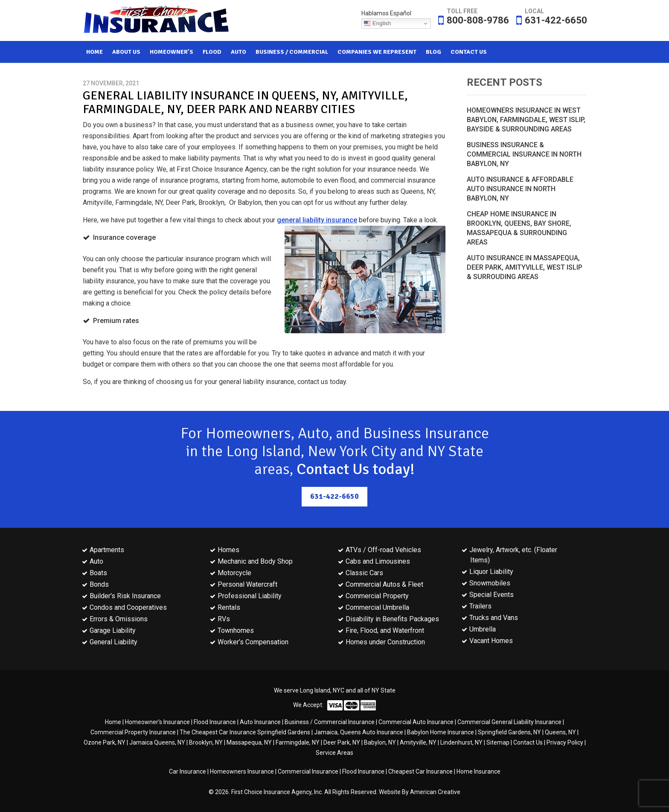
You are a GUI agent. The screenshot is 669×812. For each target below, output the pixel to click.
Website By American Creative (420, 792)
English (377, 23)
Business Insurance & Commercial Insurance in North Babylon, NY (524, 154)
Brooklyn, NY (206, 742)
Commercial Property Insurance (133, 732)
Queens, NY (560, 732)
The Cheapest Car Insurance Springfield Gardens (245, 732)
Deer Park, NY (342, 742)
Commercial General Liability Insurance (509, 722)
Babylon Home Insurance (441, 732)
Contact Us (528, 742)
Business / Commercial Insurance (330, 722)
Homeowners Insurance (242, 771)
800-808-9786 (478, 20)
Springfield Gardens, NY (509, 732)
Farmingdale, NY (298, 742)
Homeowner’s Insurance (157, 722)
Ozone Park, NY (105, 742)
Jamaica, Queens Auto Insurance (359, 732)
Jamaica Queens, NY (157, 742)
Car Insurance (188, 771)
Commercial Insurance (308, 771)
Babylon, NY (380, 742)
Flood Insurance (215, 722)
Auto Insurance (260, 722)
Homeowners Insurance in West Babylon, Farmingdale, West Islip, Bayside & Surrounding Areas (526, 120)
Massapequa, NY (249, 742)
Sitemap (498, 742)
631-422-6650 (556, 20)
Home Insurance (478, 771)
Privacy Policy (565, 742)
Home (113, 722)
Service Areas (334, 753)
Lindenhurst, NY (461, 742)
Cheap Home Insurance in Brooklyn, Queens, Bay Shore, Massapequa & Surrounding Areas (519, 228)
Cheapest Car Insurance (420, 771)
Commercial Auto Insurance (416, 722)
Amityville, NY (418, 742)
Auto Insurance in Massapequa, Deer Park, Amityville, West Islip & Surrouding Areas (525, 267)
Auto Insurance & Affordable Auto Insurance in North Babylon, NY (520, 189)
